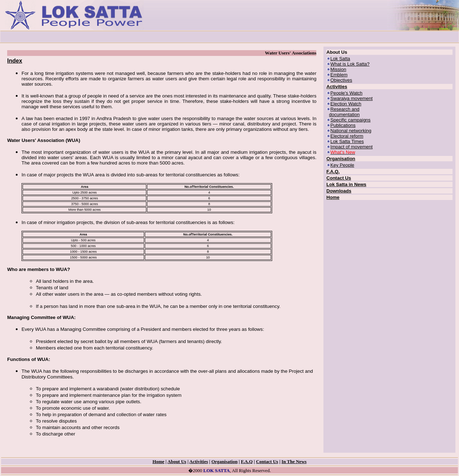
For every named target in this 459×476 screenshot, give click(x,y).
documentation (344, 115)
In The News (294, 461)
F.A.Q (247, 461)
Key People (342, 165)
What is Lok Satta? (350, 64)
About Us (177, 461)
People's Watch (346, 93)
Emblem (339, 75)
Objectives (341, 80)
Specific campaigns (350, 120)
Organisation (341, 159)
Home (333, 197)
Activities (337, 87)
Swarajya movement (351, 98)
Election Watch (346, 104)
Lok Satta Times (347, 141)
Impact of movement (351, 147)
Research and (345, 109)
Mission (338, 69)
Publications (343, 125)
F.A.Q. (333, 172)
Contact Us (339, 178)
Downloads (339, 191)
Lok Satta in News (346, 184)
